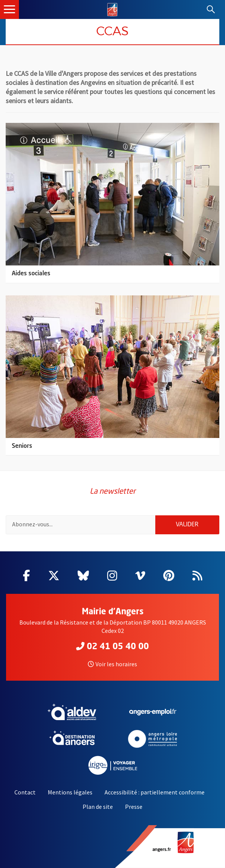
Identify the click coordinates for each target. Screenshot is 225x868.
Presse (134, 807)
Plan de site (98, 807)
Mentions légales (70, 792)
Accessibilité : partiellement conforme (155, 792)
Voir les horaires (112, 664)
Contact (25, 792)
